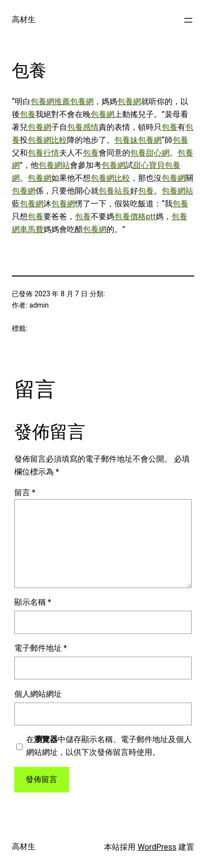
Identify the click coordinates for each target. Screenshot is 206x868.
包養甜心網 (150, 153)
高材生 (24, 20)
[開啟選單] (188, 20)
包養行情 (43, 153)
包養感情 (83, 127)
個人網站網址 (38, 694)
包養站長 (114, 191)
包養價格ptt (135, 217)
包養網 (82, 101)
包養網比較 (47, 140)
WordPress (157, 847)
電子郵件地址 (41, 648)
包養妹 (126, 140)
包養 (28, 114)
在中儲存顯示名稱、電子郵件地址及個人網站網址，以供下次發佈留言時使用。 (109, 746)
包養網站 (54, 165)
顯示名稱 (33, 602)
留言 (25, 493)
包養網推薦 (50, 101)
